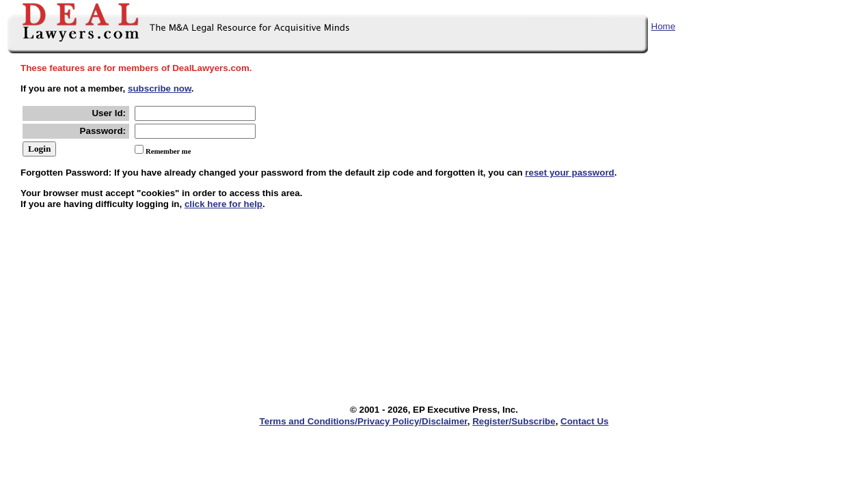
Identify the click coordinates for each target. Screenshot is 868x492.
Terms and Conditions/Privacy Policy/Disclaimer (364, 421)
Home (664, 26)
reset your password (569, 173)
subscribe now (160, 88)
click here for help (223, 204)
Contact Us (584, 421)
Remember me (168, 151)
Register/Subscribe (514, 421)
